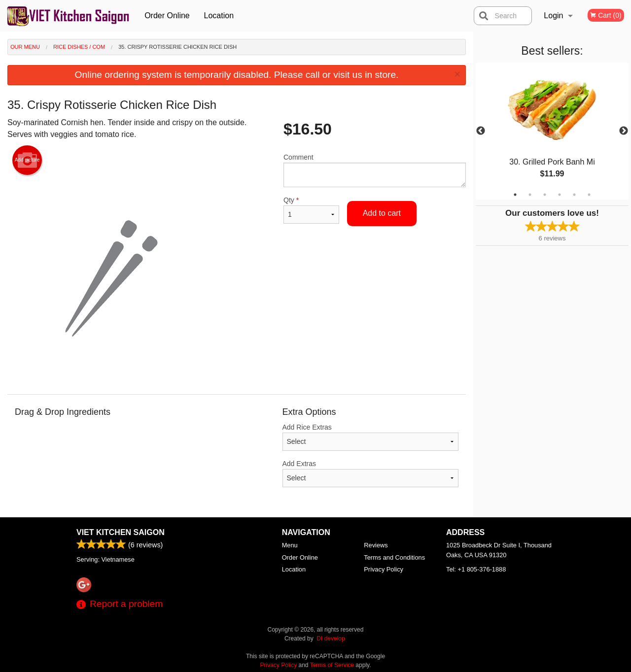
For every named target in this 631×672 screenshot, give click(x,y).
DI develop (331, 638)
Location (219, 16)
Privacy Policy (384, 569)
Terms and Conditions (394, 557)
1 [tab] (515, 195)
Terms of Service (332, 665)
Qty (311, 210)
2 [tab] (530, 195)
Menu (290, 545)
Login (553, 16)
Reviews (376, 545)
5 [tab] (574, 195)
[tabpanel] (552, 131)
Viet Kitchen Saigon (121, 532)
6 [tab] (589, 195)
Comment (375, 170)
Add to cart (382, 213)
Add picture (27, 160)
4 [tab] (560, 195)
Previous (481, 131)
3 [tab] (545, 195)
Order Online (167, 16)
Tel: (476, 569)
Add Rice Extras (371, 437)
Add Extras (371, 473)
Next (624, 131)
